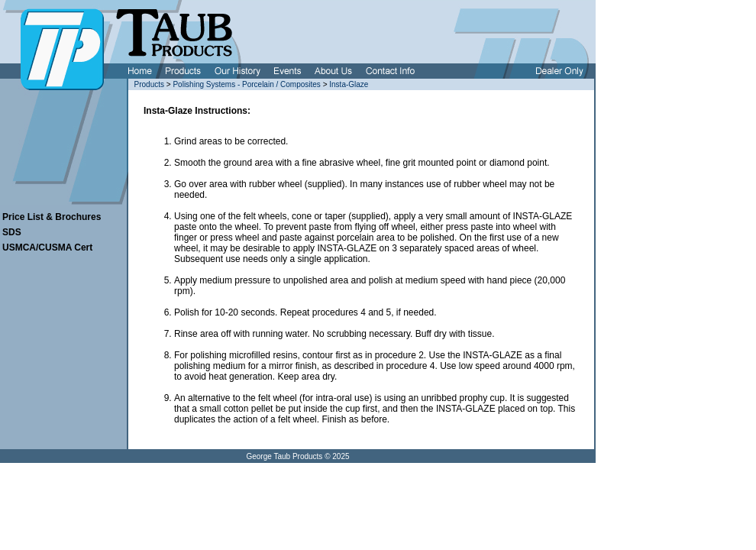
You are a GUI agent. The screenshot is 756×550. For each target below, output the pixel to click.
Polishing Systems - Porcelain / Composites (246, 84)
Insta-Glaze (349, 84)
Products (149, 84)
